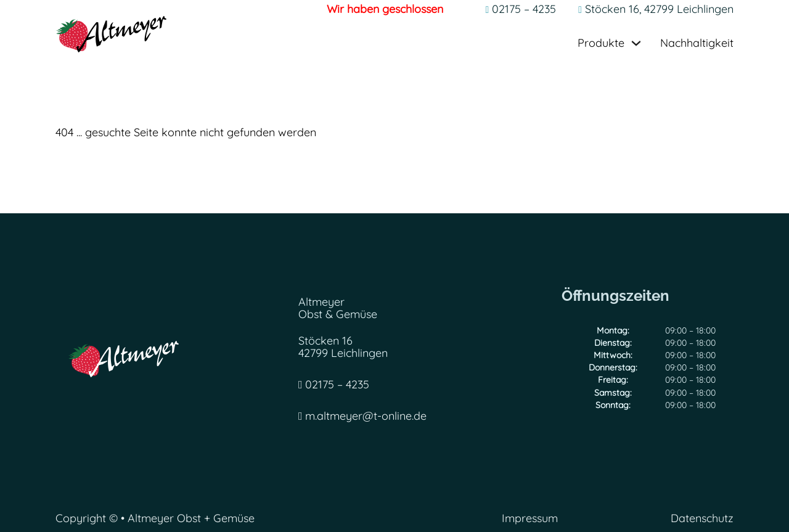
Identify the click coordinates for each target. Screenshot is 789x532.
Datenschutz (702, 519)
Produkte (601, 43)
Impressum (530, 519)
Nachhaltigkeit (697, 43)
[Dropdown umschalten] (636, 43)
